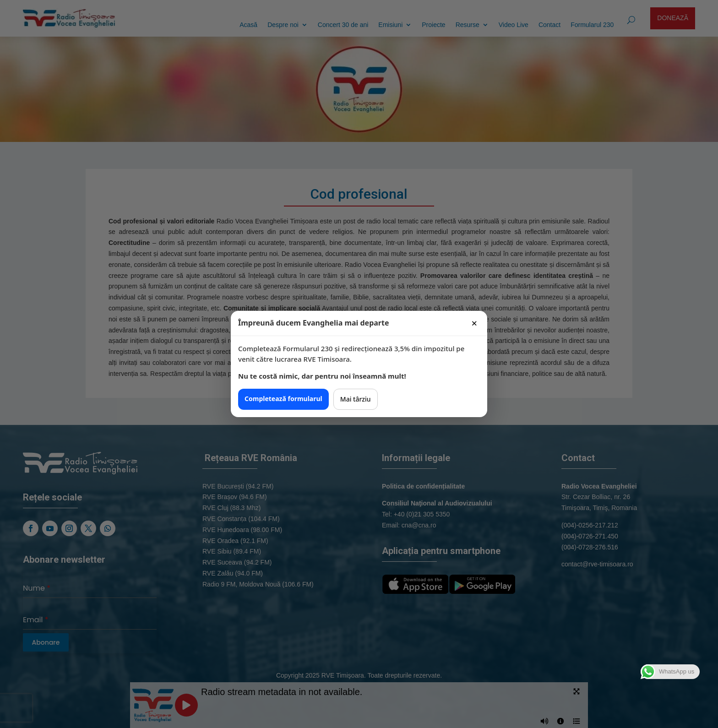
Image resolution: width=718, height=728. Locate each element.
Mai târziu (356, 399)
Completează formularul (283, 399)
